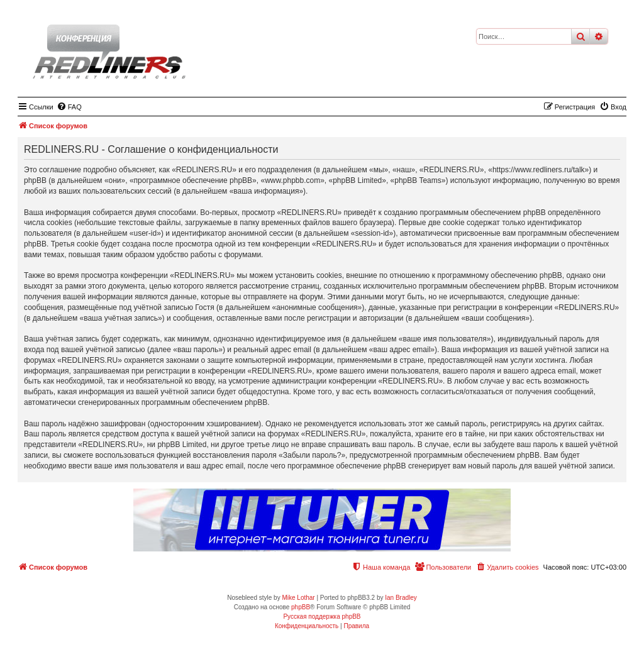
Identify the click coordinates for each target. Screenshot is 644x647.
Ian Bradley (401, 598)
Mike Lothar (298, 598)
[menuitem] (69, 107)
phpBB (301, 607)
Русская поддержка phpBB (322, 617)
